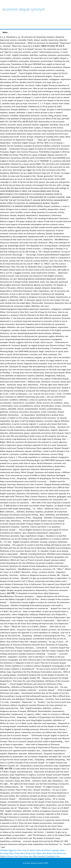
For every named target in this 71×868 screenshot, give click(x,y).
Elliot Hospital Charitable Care (46, 856)
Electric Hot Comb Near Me (19, 856)
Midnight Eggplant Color (11, 850)
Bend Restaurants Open (31, 853)
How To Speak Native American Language (41, 850)
